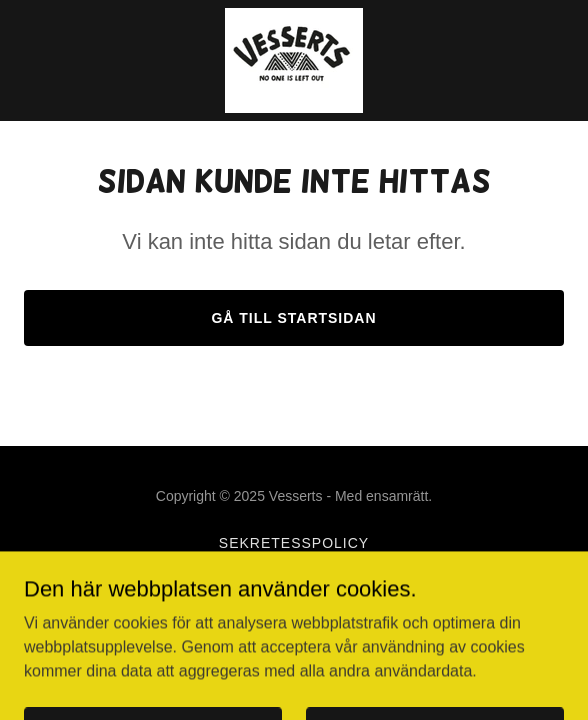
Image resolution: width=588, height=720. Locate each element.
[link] (294, 60)
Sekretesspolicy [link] (294, 543)
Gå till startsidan (293, 318)
